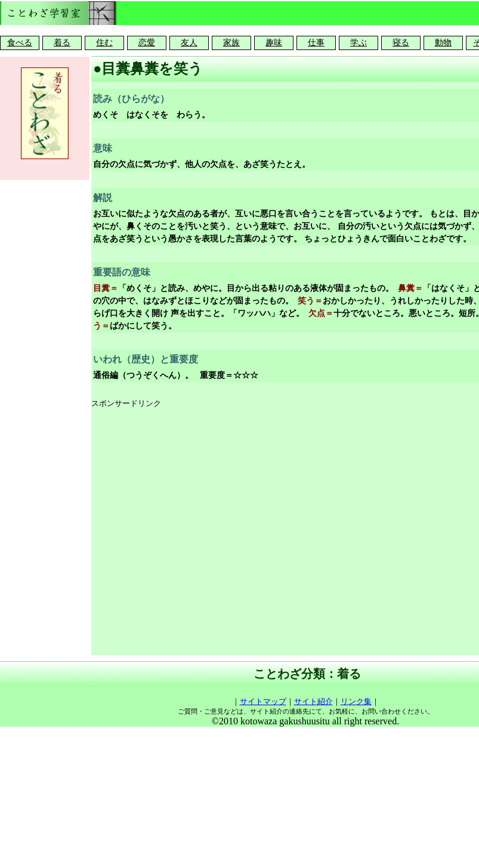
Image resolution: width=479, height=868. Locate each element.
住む (104, 43)
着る (62, 43)
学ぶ (359, 43)
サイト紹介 (313, 701)
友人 (189, 43)
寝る (401, 43)
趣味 (274, 43)
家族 (231, 43)
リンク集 (356, 701)
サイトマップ (263, 701)
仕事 (316, 43)
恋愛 (147, 43)
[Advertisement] (123, 532)
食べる (20, 43)
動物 (443, 43)
